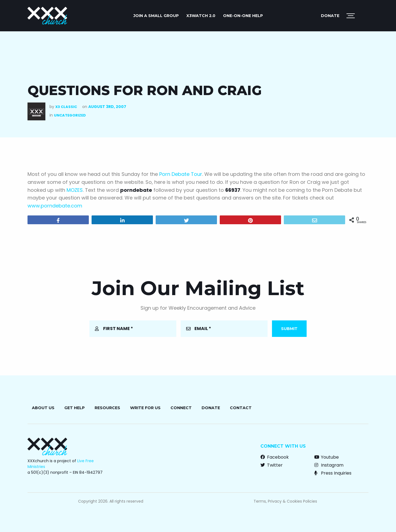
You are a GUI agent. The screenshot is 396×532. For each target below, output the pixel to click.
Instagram (329, 465)
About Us (43, 408)
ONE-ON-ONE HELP (243, 16)
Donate (330, 16)
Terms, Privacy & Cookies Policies (285, 501)
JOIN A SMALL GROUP (156, 16)
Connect (181, 408)
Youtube (327, 457)
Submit (289, 329)
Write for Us (145, 408)
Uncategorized (70, 115)
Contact (241, 408)
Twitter (272, 465)
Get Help (75, 408)
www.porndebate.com (55, 206)
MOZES (75, 190)
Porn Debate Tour (181, 174)
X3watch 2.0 (201, 16)
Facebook (275, 457)
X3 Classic (66, 107)
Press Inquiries (333, 473)
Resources (107, 408)
